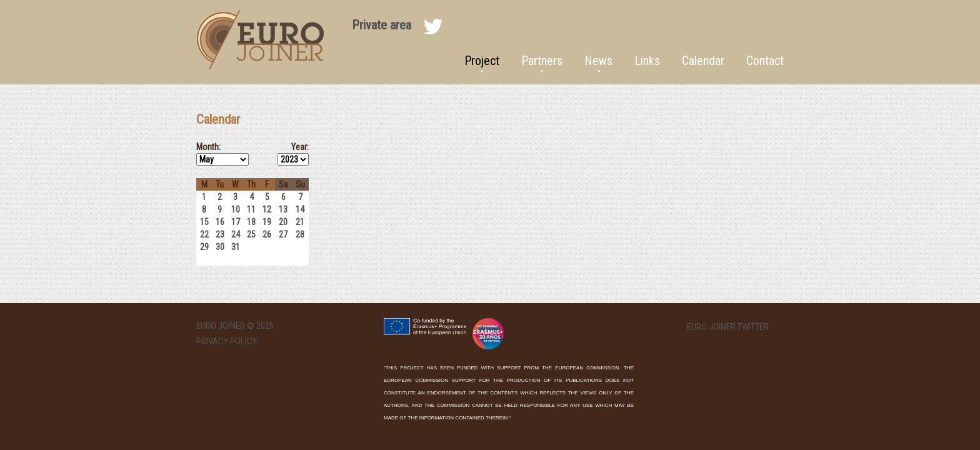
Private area (382, 25)
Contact (765, 61)
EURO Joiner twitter (728, 327)
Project (482, 61)
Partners (542, 61)
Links (647, 61)
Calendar (703, 61)
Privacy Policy (227, 341)
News (598, 61)
